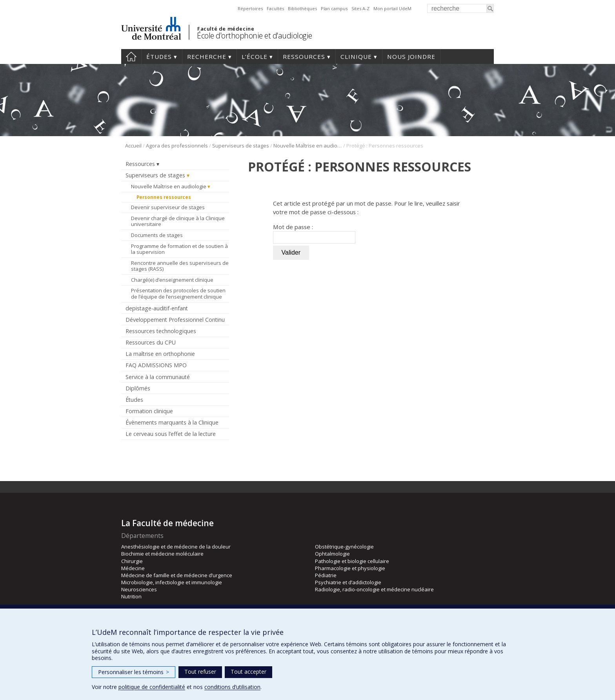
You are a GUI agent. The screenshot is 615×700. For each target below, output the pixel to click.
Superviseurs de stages (241, 146)
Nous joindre (411, 57)
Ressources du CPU (151, 342)
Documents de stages (157, 235)
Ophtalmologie (332, 554)
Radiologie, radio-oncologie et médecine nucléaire (374, 589)
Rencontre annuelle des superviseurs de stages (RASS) (180, 266)
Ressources (304, 57)
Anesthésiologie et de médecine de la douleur (176, 547)
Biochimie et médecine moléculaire (162, 554)
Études (159, 57)
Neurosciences (139, 589)
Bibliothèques (302, 8)
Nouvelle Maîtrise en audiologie (308, 146)
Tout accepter (248, 672)
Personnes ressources (164, 197)
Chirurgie (132, 561)
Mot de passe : (314, 233)
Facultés (275, 8)
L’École (255, 57)
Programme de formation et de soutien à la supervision (179, 249)
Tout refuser (200, 672)
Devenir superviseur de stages (168, 207)
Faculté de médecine (226, 29)
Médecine (133, 568)
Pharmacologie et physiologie (350, 568)
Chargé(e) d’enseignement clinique (172, 280)
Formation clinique (149, 411)
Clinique (356, 57)
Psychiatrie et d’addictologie (348, 582)
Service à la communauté (158, 377)
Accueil (131, 57)
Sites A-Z (360, 8)
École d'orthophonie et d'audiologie (255, 36)
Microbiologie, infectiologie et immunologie (172, 582)
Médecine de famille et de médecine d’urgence (177, 575)
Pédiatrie (326, 575)
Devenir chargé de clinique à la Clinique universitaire (178, 221)
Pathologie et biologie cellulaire (352, 561)
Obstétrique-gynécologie (344, 547)
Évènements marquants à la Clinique (172, 422)
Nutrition (131, 596)
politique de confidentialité (152, 687)
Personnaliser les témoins (134, 672)
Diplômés (138, 388)
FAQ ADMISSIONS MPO (156, 365)
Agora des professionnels (177, 146)
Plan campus (334, 8)
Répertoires (250, 8)
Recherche (207, 57)
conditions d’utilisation (232, 687)
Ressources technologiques (161, 331)
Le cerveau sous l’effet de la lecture (171, 434)
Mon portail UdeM (392, 8)
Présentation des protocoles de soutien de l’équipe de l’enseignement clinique (178, 293)
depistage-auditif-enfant (157, 308)
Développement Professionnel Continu (175, 320)
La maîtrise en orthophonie (160, 354)
